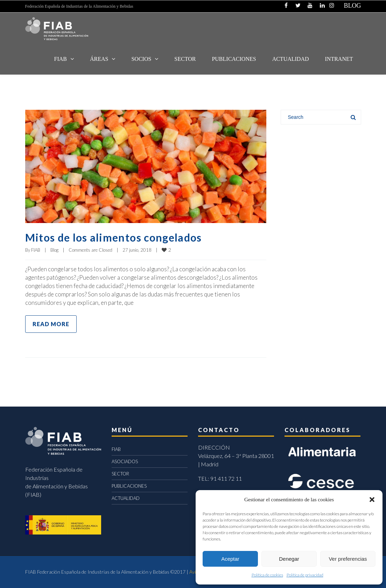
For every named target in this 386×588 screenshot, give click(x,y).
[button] (372, 500)
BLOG (353, 6)
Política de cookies (267, 575)
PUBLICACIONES (129, 486)
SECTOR (185, 59)
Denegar (289, 559)
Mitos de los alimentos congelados (114, 237)
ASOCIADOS (125, 461)
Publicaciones (234, 59)
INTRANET (339, 59)
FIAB (61, 59)
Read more (51, 324)
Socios (141, 59)
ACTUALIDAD (291, 59)
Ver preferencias (348, 559)
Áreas (99, 59)
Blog (54, 250)
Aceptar (230, 559)
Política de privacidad (305, 575)
